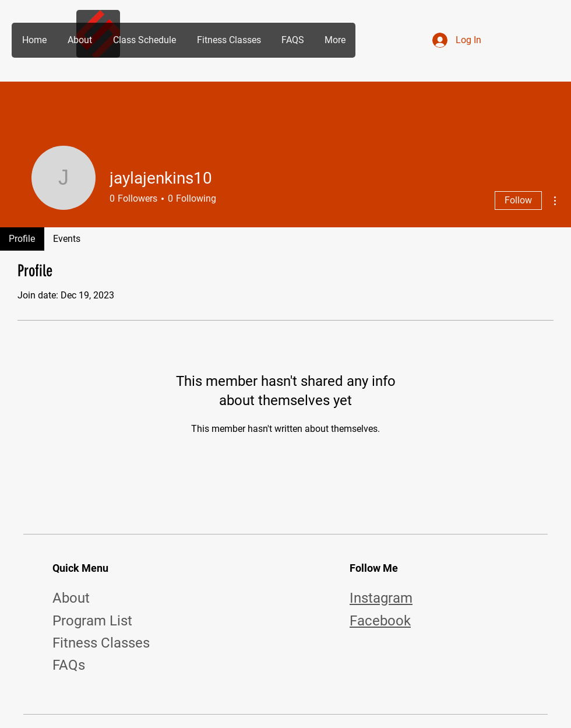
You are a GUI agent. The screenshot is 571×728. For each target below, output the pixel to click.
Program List (92, 621)
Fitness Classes (101, 643)
